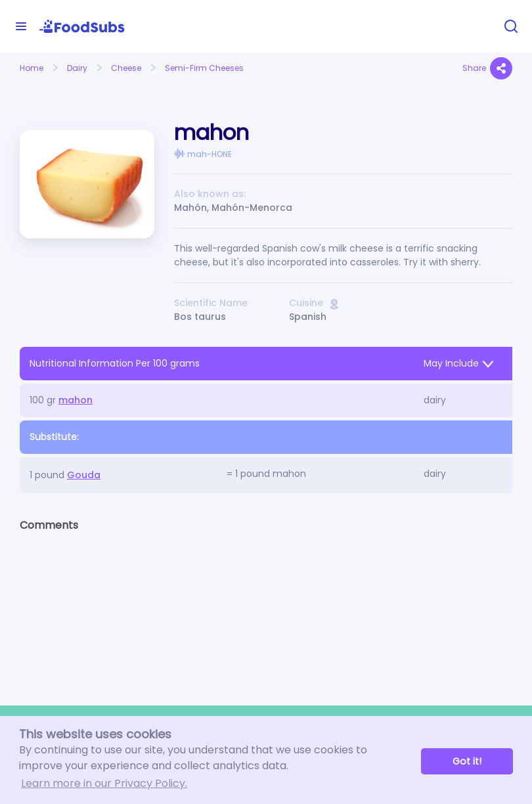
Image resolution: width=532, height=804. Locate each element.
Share (487, 68)
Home (32, 68)
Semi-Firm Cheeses (204, 68)
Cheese (126, 68)
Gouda (84, 475)
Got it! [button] (467, 761)
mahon (76, 400)
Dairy (77, 68)
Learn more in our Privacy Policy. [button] (104, 783)
